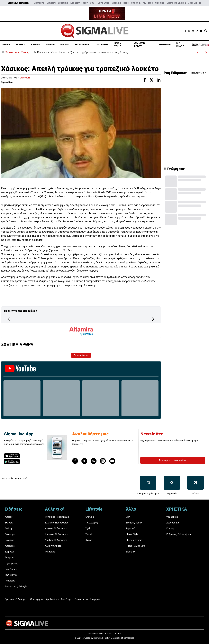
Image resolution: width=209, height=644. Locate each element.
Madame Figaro (120, 3)
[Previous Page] (9, 319)
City (92, 3)
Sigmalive (39, 3)
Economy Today (79, 3)
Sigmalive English (176, 3)
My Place (148, 3)
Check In (136, 3)
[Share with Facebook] (145, 80)
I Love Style (103, 3)
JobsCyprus (195, 3)
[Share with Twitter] (152, 80)
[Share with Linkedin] (158, 80)
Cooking (160, 3)
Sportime (63, 3)
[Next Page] (153, 319)
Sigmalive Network (18, 3)
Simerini (51, 3)
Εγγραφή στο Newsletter (173, 460)
